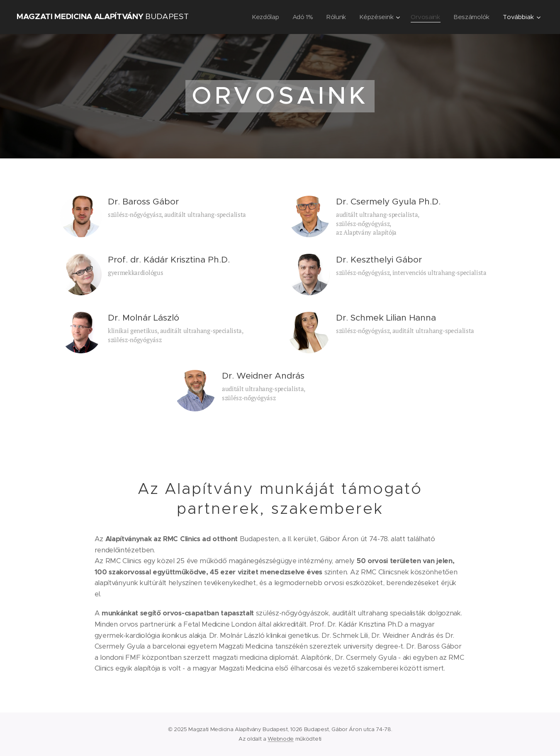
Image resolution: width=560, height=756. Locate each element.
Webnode (281, 739)
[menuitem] (262, 17)
